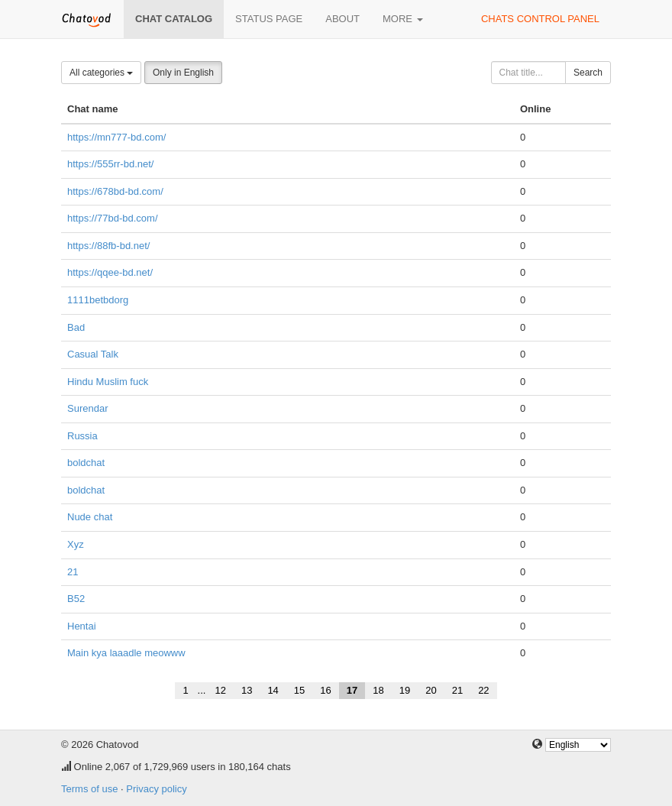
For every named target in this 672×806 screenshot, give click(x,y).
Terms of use (89, 789)
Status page (269, 19)
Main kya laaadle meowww (126, 653)
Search (588, 73)
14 (273, 690)
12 (220, 690)
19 (405, 690)
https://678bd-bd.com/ (115, 191)
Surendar (87, 408)
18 (378, 690)
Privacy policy (156, 789)
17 (352, 690)
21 (73, 572)
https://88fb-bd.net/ (108, 246)
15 (299, 690)
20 (431, 690)
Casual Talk (93, 354)
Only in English (183, 73)
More (403, 19)
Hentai (82, 626)
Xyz (76, 544)
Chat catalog (174, 19)
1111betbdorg (98, 300)
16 (325, 690)
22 (483, 690)
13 (247, 690)
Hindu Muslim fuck (108, 382)
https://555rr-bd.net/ (110, 164)
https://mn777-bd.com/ (116, 137)
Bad (76, 327)
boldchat (86, 463)
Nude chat (90, 517)
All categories (101, 73)
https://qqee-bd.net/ (110, 272)
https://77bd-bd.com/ (113, 218)
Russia (82, 436)
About (342, 19)
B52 (76, 599)
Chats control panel (540, 19)
